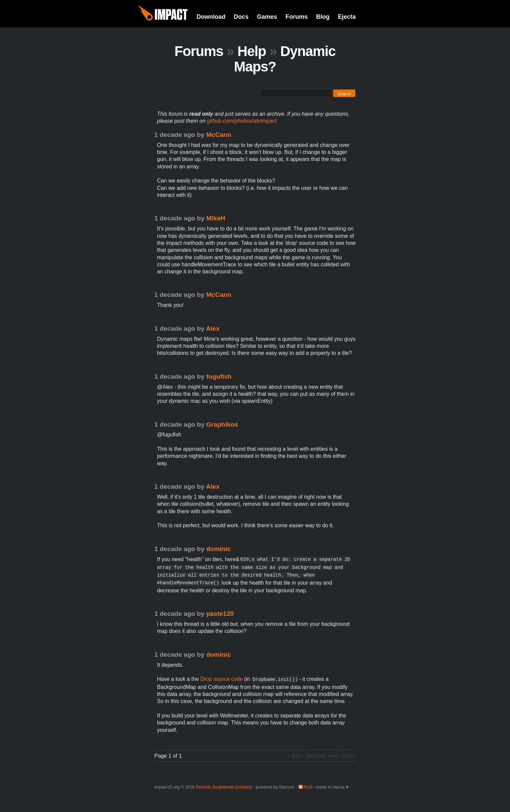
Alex (213, 329)
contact (244, 787)
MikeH (216, 218)
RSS (308, 787)
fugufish (219, 376)
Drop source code (221, 679)
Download (211, 17)
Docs (241, 17)
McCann (219, 135)
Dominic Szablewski (215, 787)
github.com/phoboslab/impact (242, 121)
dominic (219, 549)
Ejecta (347, 17)
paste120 (220, 614)
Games (267, 17)
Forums (297, 17)
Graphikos (222, 424)
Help (252, 51)
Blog (323, 17)
